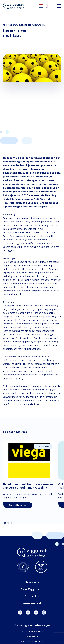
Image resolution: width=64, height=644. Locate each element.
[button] (5, 523)
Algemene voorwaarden (33, 631)
